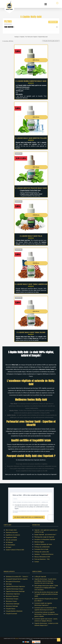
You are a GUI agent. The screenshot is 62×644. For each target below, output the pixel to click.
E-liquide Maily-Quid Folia (31, 236)
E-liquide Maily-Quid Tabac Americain (31, 284)
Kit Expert (9, 547)
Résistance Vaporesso (12, 596)
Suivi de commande (11, 540)
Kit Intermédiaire (10, 545)
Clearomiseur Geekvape (13, 604)
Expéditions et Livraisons (13, 535)
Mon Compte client (11, 530)
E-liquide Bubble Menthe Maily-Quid (31, 81)
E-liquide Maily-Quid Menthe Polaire (31, 138)
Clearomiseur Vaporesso (13, 594)
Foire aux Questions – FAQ (42, 559)
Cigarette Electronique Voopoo (15, 589)
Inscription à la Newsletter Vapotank (45, 539)
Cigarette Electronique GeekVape (15, 591)
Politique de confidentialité (42, 547)
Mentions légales (39, 542)
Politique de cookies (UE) (42, 552)
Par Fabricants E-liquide (31, 37)
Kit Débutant (9, 542)
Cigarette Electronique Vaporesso (15, 586)
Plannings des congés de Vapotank (44, 537)
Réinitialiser (53, 22)
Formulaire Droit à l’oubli (41, 549)
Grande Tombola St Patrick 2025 (15, 550)
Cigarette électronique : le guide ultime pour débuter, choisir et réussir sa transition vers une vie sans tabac (45, 581)
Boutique (17, 37)
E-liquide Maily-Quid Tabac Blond (31, 332)
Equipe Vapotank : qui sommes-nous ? (45, 535)
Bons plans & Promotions (13, 582)
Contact (37, 562)
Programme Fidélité (11, 537)
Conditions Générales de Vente (43, 544)
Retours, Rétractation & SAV (42, 557)
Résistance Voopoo (11, 601)
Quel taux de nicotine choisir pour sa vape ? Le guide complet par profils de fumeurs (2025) (46, 594)
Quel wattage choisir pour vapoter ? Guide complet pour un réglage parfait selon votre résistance (46, 588)
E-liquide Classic (11, 609)
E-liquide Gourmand (11, 614)
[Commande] (51, 41)
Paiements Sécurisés (12, 532)
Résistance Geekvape (12, 606)
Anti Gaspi (9, 584)
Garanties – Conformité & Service (44, 554)
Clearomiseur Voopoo (12, 599)
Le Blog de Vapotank (40, 577)
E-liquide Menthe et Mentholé (14, 611)
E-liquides (22, 37)
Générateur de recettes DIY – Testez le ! (17, 577)
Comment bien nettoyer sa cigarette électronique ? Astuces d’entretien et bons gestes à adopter (46, 614)
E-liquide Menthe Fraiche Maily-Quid (31, 188)
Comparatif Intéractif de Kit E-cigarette (17, 579)
